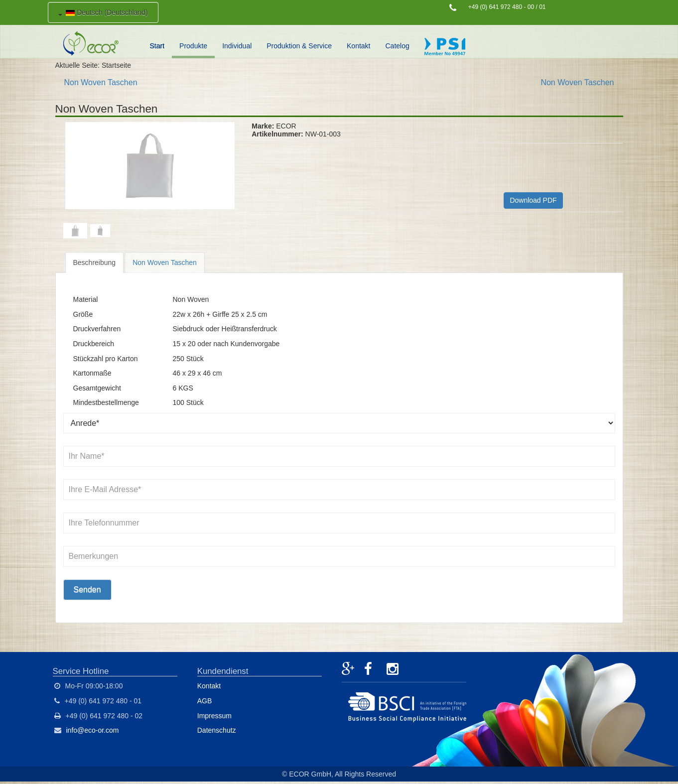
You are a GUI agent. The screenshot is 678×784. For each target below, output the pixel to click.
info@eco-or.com (93, 730)
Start (157, 46)
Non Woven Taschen (101, 82)
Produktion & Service (299, 46)
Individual (237, 46)
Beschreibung (95, 262)
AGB (205, 701)
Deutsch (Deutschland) (103, 12)
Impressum (214, 716)
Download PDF (533, 200)
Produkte (193, 46)
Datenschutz (217, 730)
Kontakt (358, 46)
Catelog (398, 46)
